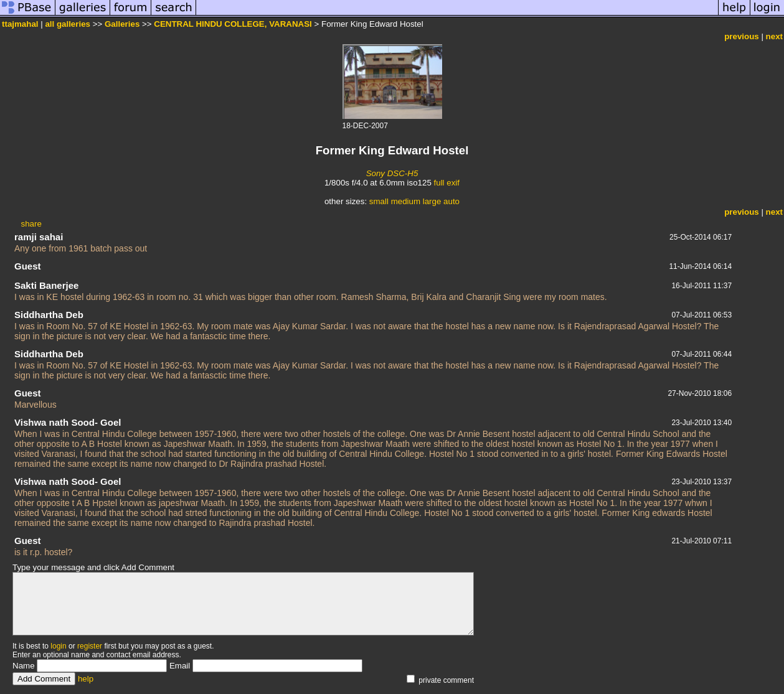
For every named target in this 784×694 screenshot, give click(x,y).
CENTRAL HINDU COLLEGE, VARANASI (233, 24)
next (774, 36)
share (31, 224)
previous (742, 36)
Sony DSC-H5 (392, 173)
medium (406, 201)
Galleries (122, 24)
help (86, 679)
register (90, 646)
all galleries (68, 24)
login (58, 646)
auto (451, 201)
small (379, 201)
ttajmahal (20, 24)
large (432, 201)
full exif (447, 183)
